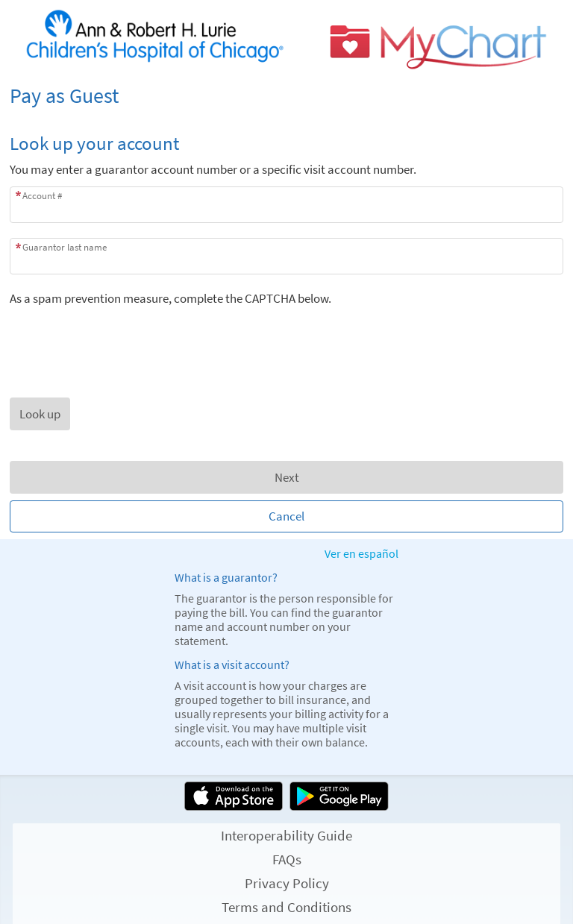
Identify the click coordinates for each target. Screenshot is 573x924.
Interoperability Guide (286, 835)
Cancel (286, 516)
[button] (40, 414)
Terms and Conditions (286, 907)
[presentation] (123, 336)
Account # (42, 196)
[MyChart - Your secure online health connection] (286, 40)
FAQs (287, 859)
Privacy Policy (287, 883)
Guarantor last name (65, 247)
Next (287, 477)
